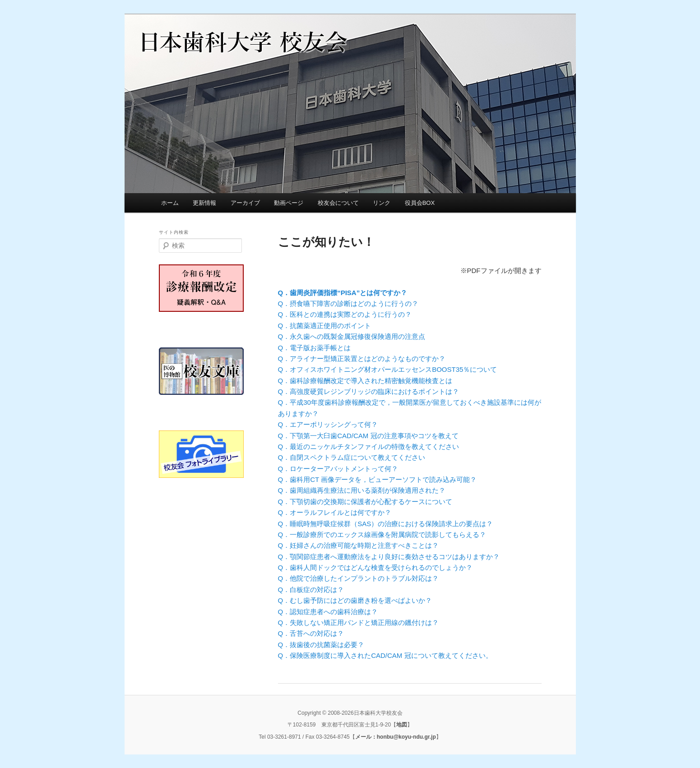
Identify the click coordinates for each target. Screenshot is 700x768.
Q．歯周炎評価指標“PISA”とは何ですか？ (343, 293)
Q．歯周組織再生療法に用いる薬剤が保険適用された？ (362, 490)
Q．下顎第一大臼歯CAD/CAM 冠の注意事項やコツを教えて (368, 436)
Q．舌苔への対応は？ (311, 633)
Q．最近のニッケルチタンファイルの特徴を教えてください (369, 446)
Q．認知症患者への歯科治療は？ (328, 612)
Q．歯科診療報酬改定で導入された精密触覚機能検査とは (365, 381)
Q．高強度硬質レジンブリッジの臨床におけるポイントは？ (369, 391)
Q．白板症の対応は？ (311, 590)
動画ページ (289, 203)
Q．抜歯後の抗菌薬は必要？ (321, 645)
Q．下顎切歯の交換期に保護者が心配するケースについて (365, 502)
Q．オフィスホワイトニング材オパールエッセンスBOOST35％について (388, 369)
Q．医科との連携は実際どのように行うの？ (345, 314)
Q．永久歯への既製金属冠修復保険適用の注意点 (352, 336)
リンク (382, 203)
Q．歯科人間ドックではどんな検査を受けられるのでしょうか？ (375, 567)
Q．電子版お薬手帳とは (315, 348)
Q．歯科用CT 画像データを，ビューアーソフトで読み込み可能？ (378, 479)
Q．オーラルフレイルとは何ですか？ (335, 512)
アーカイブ (245, 203)
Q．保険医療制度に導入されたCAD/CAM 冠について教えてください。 (385, 655)
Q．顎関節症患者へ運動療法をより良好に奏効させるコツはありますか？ (389, 557)
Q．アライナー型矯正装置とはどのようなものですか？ (362, 359)
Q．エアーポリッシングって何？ (328, 424)
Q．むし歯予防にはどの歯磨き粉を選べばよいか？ (355, 600)
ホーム (170, 203)
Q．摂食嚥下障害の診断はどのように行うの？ (348, 303)
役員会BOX (420, 203)
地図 (402, 725)
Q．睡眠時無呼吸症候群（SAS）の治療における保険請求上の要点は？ (386, 524)
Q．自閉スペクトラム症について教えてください (352, 457)
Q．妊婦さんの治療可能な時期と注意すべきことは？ (359, 545)
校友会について (338, 203)
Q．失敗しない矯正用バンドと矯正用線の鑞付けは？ (359, 622)
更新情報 (204, 203)
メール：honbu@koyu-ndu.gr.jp (396, 737)
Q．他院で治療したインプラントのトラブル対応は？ (359, 578)
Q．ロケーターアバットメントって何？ (338, 469)
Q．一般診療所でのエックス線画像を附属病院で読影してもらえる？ (382, 534)
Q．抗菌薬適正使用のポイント (325, 326)
